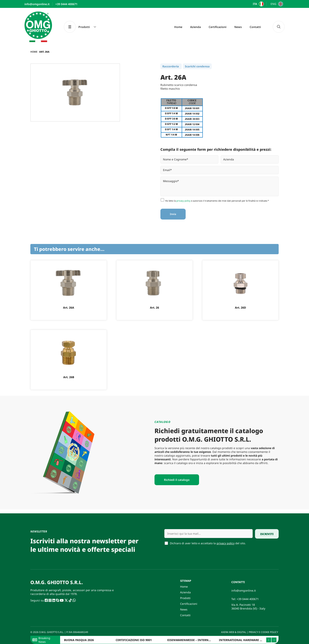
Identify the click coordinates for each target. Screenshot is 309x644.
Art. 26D (240, 308)
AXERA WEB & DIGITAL (233, 632)
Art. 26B (69, 377)
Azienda (195, 27)
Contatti (255, 27)
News (238, 27)
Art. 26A (69, 308)
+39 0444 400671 (248, 599)
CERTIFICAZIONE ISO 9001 (134, 640)
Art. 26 (154, 308)
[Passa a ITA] (258, 4)
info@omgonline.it (244, 590)
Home (178, 27)
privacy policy (183, 201)
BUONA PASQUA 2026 (79, 640)
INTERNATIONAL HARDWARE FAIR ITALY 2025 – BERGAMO (259, 640)
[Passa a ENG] (276, 4)
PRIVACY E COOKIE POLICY (264, 632)
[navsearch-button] (279, 27)
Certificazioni (218, 27)
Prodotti (185, 598)
